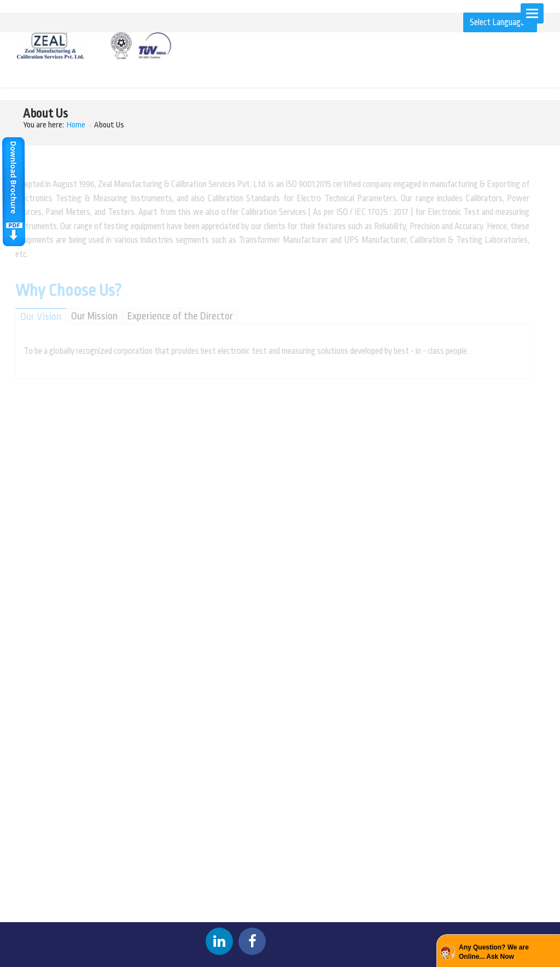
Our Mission (91, 316)
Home (76, 125)
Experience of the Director (177, 316)
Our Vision (37, 317)
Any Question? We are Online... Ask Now (494, 952)
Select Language (500, 22)
